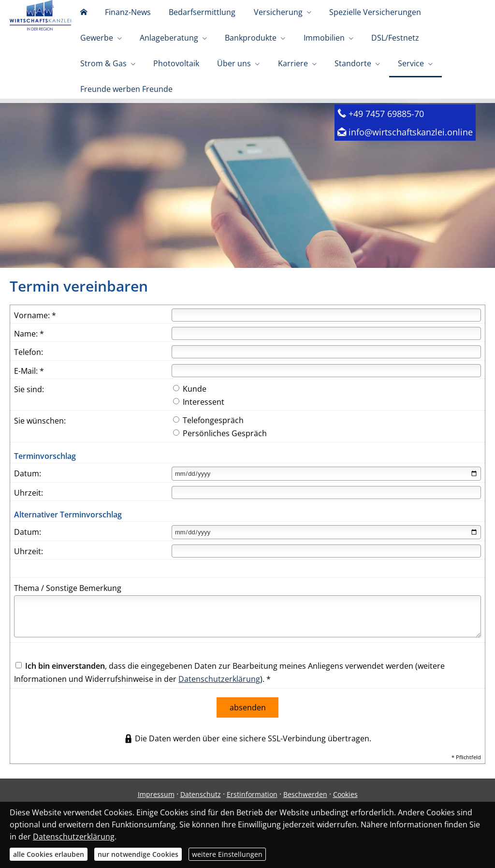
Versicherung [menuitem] (255, 18)
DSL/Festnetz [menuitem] (313, 57)
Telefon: (29, 369)
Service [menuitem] (251, 96)
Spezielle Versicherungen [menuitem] (346, 18)
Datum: (28, 491)
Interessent (199, 419)
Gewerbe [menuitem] (420, 18)
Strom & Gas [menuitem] (372, 57)
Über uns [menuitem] (94, 96)
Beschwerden (305, 810)
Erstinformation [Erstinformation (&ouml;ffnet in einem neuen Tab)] (252, 810)
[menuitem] (80, 19)
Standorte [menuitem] (200, 96)
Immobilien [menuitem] (248, 57)
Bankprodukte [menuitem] (182, 57)
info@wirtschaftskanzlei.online (411, 149)
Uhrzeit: (29, 510)
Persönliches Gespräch (220, 451)
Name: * (29, 351)
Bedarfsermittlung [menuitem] (186, 18)
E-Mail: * (29, 388)
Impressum (156, 810)
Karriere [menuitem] (146, 96)
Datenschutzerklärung (219, 696)
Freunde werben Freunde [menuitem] (331, 96)
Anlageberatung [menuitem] (106, 57)
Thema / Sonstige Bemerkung (68, 605)
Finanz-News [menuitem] (118, 18)
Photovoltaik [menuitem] (438, 57)
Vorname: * (35, 333)
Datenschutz (201, 810)
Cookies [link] (345, 810)
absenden (248, 724)
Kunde (190, 406)
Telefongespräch (208, 438)
